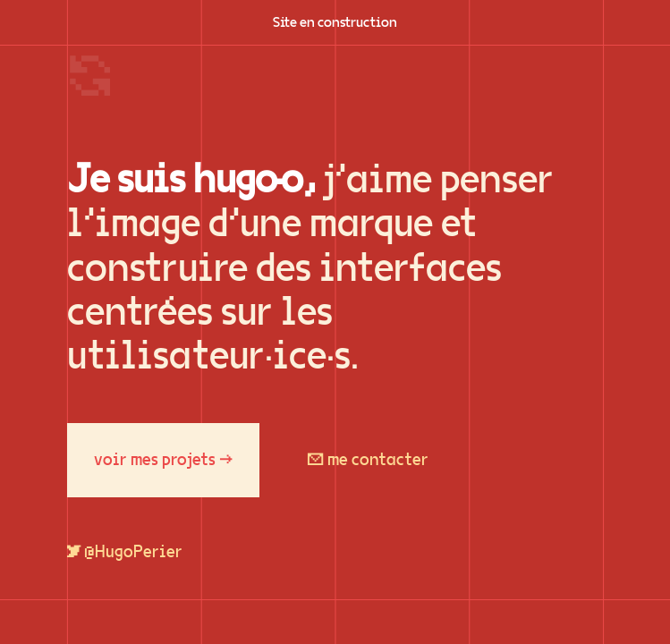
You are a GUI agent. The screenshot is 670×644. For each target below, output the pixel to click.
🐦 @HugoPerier (125, 552)
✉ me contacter (368, 460)
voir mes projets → (163, 460)
